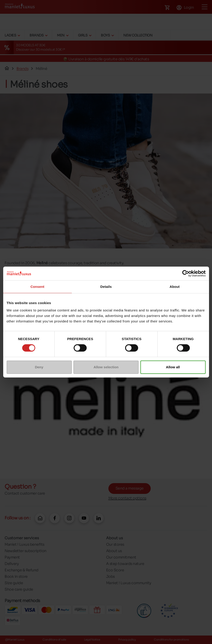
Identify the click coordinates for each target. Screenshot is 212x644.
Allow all (173, 367)
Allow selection (106, 367)
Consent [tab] (37, 287)
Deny (39, 367)
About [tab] (175, 287)
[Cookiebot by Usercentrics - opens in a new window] (186, 273)
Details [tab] (106, 287)
